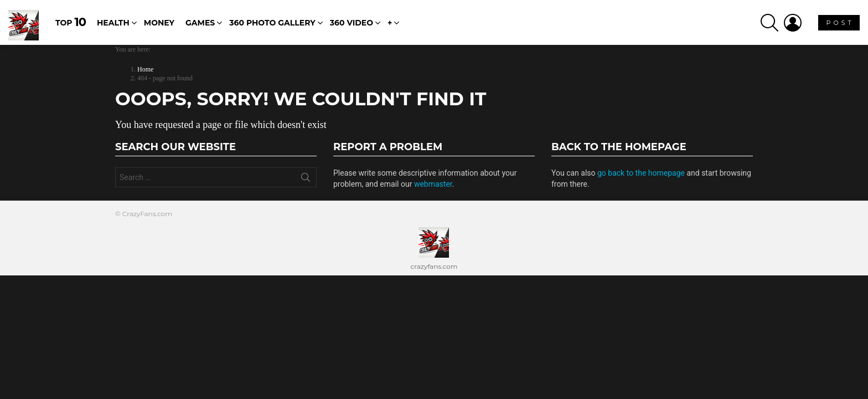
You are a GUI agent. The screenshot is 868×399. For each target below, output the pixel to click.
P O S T (839, 25)
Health (113, 23)
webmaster (433, 184)
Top (71, 22)
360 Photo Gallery (272, 23)
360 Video (352, 23)
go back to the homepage (641, 173)
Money (159, 23)
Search (306, 180)
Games (200, 23)
